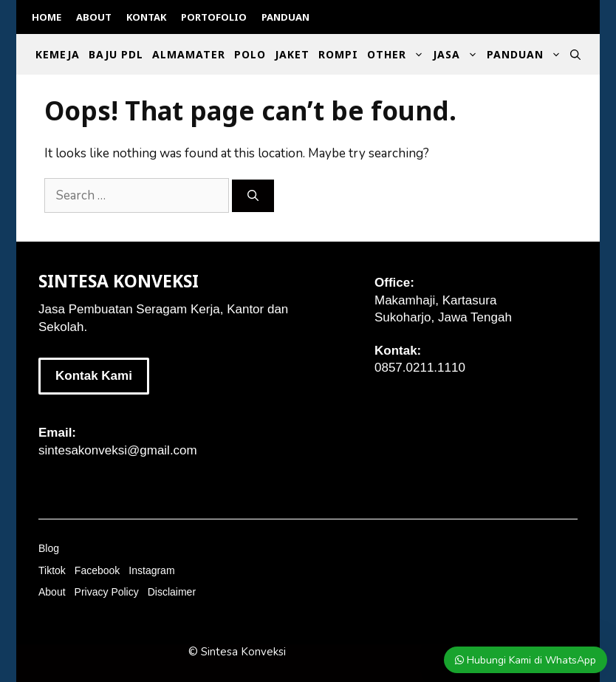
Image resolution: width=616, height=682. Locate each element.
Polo (250, 54)
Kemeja (58, 54)
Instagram (151, 570)
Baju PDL (116, 54)
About (94, 17)
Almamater (189, 54)
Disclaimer (172, 592)
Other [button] (398, 54)
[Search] (253, 196)
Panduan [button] (526, 54)
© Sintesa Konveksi (237, 652)
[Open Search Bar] (575, 54)
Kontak (146, 17)
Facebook (97, 570)
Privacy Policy (107, 592)
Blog (49, 548)
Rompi (338, 54)
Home (47, 17)
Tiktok (52, 570)
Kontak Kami (94, 376)
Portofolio (214, 17)
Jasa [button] (458, 54)
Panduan (285, 17)
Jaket (292, 54)
